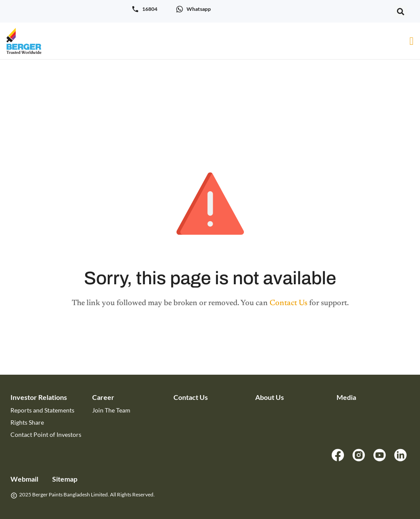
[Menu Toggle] (412, 41)
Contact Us (288, 303)
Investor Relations (39, 397)
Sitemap (65, 479)
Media (346, 397)
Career (103, 397)
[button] (400, 12)
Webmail (24, 479)
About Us (270, 397)
